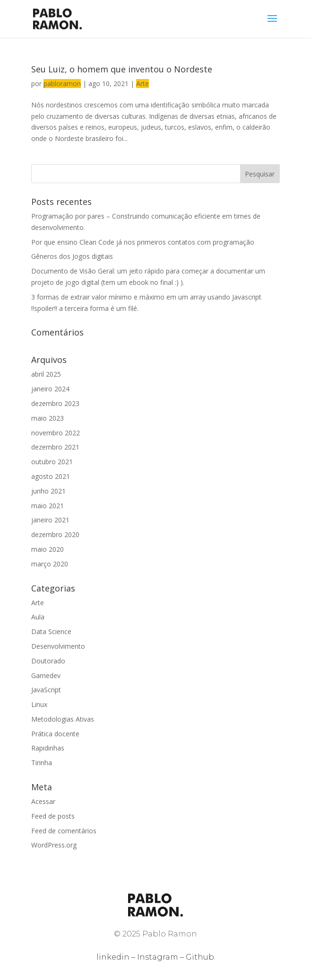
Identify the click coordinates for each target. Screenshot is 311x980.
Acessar (43, 801)
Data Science (51, 631)
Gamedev (46, 675)
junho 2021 (48, 491)
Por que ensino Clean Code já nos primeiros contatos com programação (143, 242)
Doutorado (48, 661)
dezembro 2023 (55, 403)
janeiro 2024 (50, 389)
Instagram (158, 957)
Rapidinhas (48, 748)
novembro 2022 (56, 433)
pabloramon (62, 84)
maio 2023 (48, 418)
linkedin (113, 957)
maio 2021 (48, 506)
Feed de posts (53, 816)
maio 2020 (48, 549)
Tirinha (42, 763)
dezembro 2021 (55, 447)
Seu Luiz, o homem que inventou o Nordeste (122, 69)
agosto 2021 (51, 476)
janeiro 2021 (50, 520)
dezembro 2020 (55, 534)
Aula (38, 617)
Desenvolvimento (58, 646)
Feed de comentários (64, 831)
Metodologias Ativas (63, 719)
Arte (143, 84)
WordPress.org (54, 845)
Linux (39, 704)
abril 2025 (46, 374)
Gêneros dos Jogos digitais (72, 256)
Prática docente (55, 734)
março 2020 (50, 564)
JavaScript (46, 690)
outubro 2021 (52, 462)
